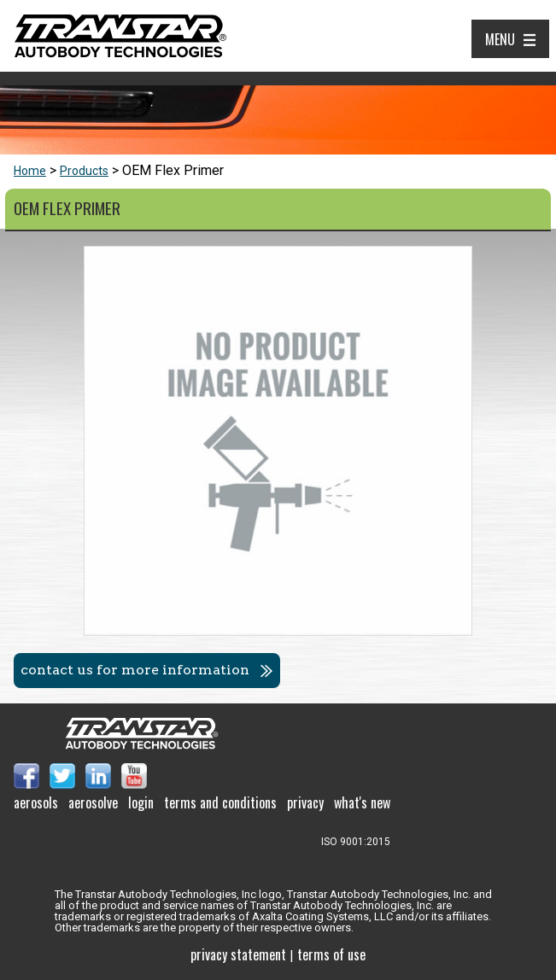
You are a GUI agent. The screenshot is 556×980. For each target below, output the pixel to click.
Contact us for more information (135, 670)
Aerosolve (93, 802)
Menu (500, 39)
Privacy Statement (238, 954)
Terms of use (331, 954)
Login (141, 802)
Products (84, 171)
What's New (362, 802)
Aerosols (36, 802)
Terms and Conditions (220, 802)
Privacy (305, 802)
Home (30, 171)
